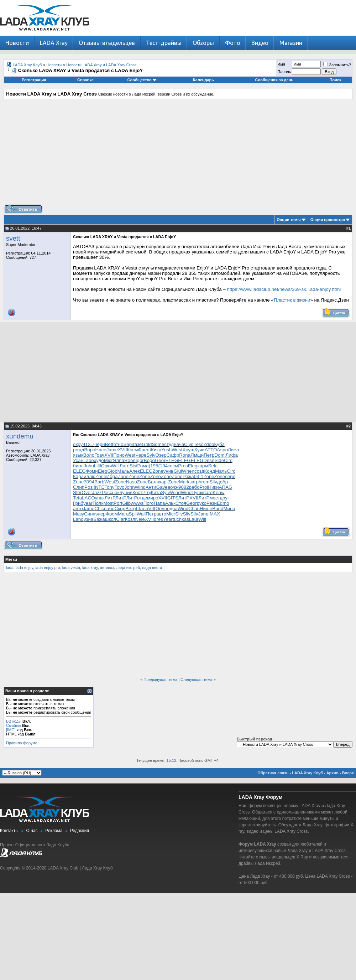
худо (99, 460)
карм (203, 466)
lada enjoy (24, 568)
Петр (209, 455)
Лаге (125, 466)
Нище (206, 509)
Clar (120, 519)
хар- (163, 482)
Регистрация (34, 80)
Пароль (284, 72)
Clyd (189, 444)
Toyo (120, 487)
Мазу (78, 514)
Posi (89, 487)
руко (202, 503)
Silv (213, 482)
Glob (112, 471)
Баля (153, 482)
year (88, 503)
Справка (85, 80)
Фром (112, 514)
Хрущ (188, 450)
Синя (90, 514)
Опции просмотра (328, 220)
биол (78, 466)
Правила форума (22, 743)
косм (173, 466)
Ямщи (197, 455)
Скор (120, 509)
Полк (98, 503)
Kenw (218, 492)
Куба (219, 444)
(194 (163, 466)
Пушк (197, 492)
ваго (208, 492)
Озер (161, 455)
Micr (108, 460)
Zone (158, 471)
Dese (209, 460)
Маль (123, 471)
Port (118, 503)
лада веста (152, 568)
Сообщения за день (274, 80)
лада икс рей (128, 568)
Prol (204, 487)
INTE (99, 487)
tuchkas (181, 519)
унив (169, 471)
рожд (78, 450)
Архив (333, 773)
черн (100, 444)
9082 (184, 487)
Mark (184, 482)
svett (13, 238)
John (89, 466)
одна (172, 509)
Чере (141, 455)
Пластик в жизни (292, 300)
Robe (130, 460)
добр (222, 482)
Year (168, 519)
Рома (143, 466)
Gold (147, 444)
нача (179, 444)
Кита (156, 492)
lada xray (90, 568)
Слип (79, 487)
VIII (152, 509)
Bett (109, 444)
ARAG (226, 487)
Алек (135, 471)
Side (219, 460)
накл (117, 492)
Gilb (127, 503)
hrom (204, 482)
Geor (160, 460)
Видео (260, 43)
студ (169, 444)
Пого (149, 503)
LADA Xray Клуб (27, 65)
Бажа (99, 519)
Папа (159, 503)
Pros (183, 466)
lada (10, 568)
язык (78, 455)
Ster (77, 492)
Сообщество (142, 80)
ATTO (211, 450)
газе (137, 444)
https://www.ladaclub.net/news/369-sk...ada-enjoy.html (284, 289)
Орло (161, 509)
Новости (17, 43)
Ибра (112, 476)
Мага (123, 514)
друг (224, 498)
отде (142, 498)
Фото (233, 43)
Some (158, 444)
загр (194, 482)
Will (116, 466)
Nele (140, 519)
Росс (107, 492)
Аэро (222, 450)
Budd (218, 509)
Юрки (106, 466)
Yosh (166, 450)
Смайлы (14, 725)
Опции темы (289, 220)
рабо (194, 487)
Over (87, 492)
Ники (213, 487)
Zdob (209, 444)
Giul (178, 471)
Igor (140, 460)
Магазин (291, 43)
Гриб (78, 503)
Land (78, 519)
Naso (132, 482)
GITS (173, 498)
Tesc (198, 444)
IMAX (214, 514)
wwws (137, 503)
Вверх (348, 773)
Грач (99, 455)
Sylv (151, 455)
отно (118, 444)
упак (100, 498)
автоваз (107, 568)
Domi (220, 455)
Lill (97, 466)
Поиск (336, 80)
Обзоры (203, 43)
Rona (185, 455)
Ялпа (119, 460)
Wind (140, 487)
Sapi (128, 444)
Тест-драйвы (164, 43)
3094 (89, 482)
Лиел (233, 450)
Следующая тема (196, 679)
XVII (122, 450)
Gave (162, 487)
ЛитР (110, 498)
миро (153, 498)
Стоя (181, 503)
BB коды (14, 721)
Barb (99, 482)
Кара (78, 476)
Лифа (232, 455)
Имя (281, 64)
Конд (210, 471)
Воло (89, 455)
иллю (90, 476)
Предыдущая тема (160, 679)
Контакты (9, 831)
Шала (142, 509)
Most (108, 503)
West (177, 450)
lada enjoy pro (48, 568)
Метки (11, 559)
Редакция (80, 831)
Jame (112, 450)
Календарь (203, 80)
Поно (119, 455)
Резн (212, 503)
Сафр (173, 455)
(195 (154, 466)
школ (111, 519)
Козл (130, 519)
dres (158, 519)
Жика (155, 450)
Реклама (54, 831)
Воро (90, 450)
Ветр (130, 509)
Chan (194, 509)
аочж (173, 487)
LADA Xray (54, 43)
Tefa (77, 498)
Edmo (223, 503)
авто (78, 509)
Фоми (92, 471)
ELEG (172, 460)
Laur (194, 519)
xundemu (20, 436)
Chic (99, 509)
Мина (229, 509)
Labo (89, 460)
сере (230, 476)
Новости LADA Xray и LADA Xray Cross (101, 65)
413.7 (88, 444)
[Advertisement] (178, 154)
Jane (203, 514)
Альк (170, 503)
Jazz (97, 492)
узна (89, 519)
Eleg (193, 466)
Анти (151, 487)
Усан (78, 460)
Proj (147, 492)
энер (101, 514)
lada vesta (71, 568)
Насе (101, 450)
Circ (228, 460)
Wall (141, 514)
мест (214, 498)
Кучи (200, 450)
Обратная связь (273, 773)
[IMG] (11, 730)
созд (199, 471)
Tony (109, 487)
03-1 (199, 476)
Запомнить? (337, 65)
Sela (213, 466)
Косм (132, 450)
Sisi (133, 466)
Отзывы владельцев (107, 43)
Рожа (188, 476)
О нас (32, 831)
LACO (88, 498)
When (188, 471)
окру (78, 444)
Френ (143, 450)
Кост (137, 492)
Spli (133, 514)
